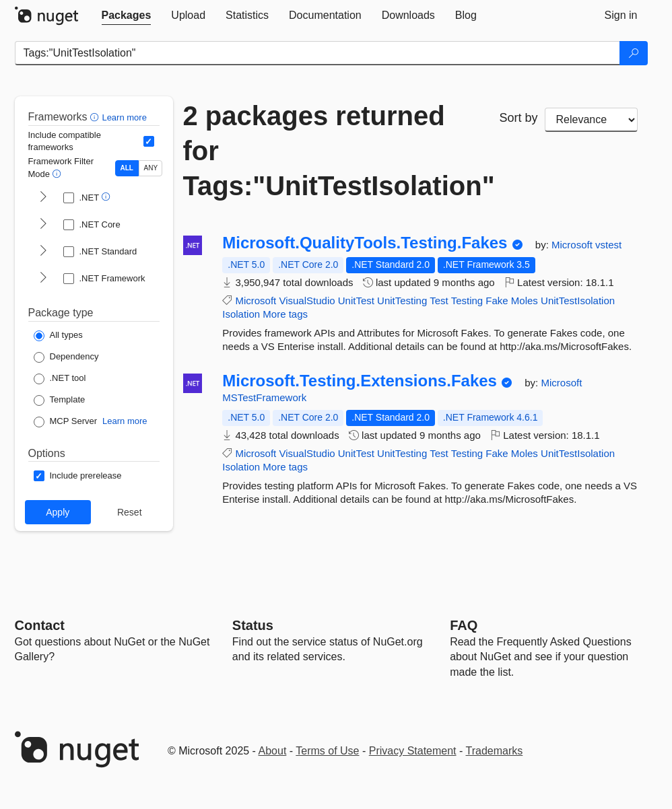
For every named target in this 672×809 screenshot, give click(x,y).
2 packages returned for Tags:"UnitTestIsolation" (331, 151)
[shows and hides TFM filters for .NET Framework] (43, 279)
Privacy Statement (413, 751)
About (273, 751)
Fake (497, 301)
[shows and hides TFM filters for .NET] (43, 198)
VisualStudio (307, 301)
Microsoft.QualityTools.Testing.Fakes (365, 243)
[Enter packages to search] (317, 53)
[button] (96, 117)
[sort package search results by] (591, 120)
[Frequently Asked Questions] (464, 625)
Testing (467, 301)
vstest (608, 245)
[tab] (127, 15)
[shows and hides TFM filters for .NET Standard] (43, 252)
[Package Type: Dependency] (66, 357)
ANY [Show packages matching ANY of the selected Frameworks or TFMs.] (151, 168)
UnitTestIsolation (578, 301)
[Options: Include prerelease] (78, 476)
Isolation (241, 314)
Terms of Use (327, 751)
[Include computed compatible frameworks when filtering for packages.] (149, 141)
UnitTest (356, 301)
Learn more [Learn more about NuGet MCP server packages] (125, 421)
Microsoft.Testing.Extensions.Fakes (360, 381)
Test (439, 301)
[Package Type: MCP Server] (66, 422)
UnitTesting (402, 301)
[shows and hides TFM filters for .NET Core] (43, 225)
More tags (285, 314)
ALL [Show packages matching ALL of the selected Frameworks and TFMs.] (127, 168)
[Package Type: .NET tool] (60, 379)
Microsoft (573, 245)
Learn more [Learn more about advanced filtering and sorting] (124, 117)
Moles (525, 301)
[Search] (634, 53)
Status (253, 625)
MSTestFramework (264, 397)
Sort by (519, 118)
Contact (40, 625)
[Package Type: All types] (58, 336)
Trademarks (495, 751)
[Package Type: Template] (60, 400)
